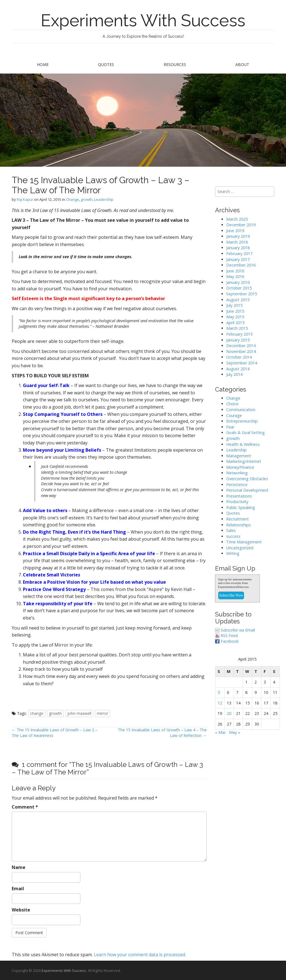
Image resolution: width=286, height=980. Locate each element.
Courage (234, 415)
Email (18, 889)
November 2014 (241, 351)
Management (239, 456)
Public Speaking (241, 507)
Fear (230, 427)
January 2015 (238, 340)
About (242, 64)
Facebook (230, 641)
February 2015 (239, 334)
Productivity (237, 502)
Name (19, 867)
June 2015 (235, 311)
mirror (103, 713)
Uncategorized (240, 548)
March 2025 (237, 219)
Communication (241, 410)
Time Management (244, 542)
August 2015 (238, 300)
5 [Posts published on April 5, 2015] (219, 692)
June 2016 (235, 271)
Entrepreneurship (242, 421)
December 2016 (241, 265)
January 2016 (238, 282)
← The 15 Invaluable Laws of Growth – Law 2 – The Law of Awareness (55, 733)
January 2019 (238, 236)
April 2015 (235, 323)
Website (21, 910)
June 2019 (235, 231)
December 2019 (241, 225)
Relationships (239, 525)
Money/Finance (240, 467)
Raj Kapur (25, 199)
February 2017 (239, 254)
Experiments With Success (143, 20)
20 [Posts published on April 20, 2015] (229, 713)
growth (87, 199)
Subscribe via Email (238, 630)
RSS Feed (229, 636)
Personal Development (247, 490)
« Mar (220, 732)
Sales (231, 530)
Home (43, 64)
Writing (233, 553)
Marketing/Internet (244, 461)
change (37, 713)
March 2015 (237, 328)
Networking (237, 473)
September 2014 (242, 363)
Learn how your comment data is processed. (140, 955)
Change (72, 199)
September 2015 (242, 294)
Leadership (104, 199)
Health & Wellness (243, 444)
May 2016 (235, 276)
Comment (25, 807)
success (233, 536)
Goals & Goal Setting (246, 433)
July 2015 (234, 305)
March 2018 (237, 242)
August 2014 (238, 369)
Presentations (239, 496)
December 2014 (241, 346)
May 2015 (235, 317)
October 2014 (239, 357)
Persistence (237, 485)
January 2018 (238, 248)
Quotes (106, 64)
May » (235, 732)
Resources (175, 64)
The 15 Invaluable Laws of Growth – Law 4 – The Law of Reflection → (162, 733)
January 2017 (238, 259)
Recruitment (238, 519)
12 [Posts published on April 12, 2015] (220, 703)
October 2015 (239, 288)
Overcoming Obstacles (247, 479)
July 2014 (234, 374)
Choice (232, 404)
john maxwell (79, 713)
